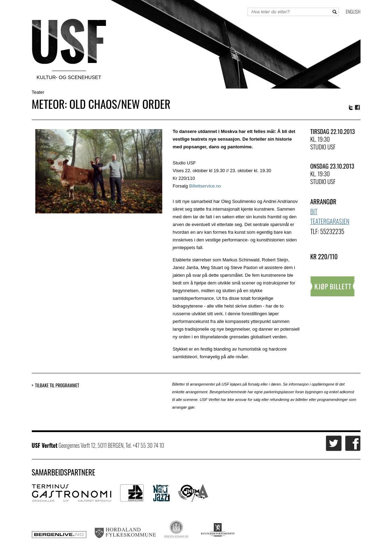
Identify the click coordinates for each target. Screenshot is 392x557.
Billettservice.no (205, 186)
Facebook (358, 108)
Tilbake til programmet (57, 385)
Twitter (351, 107)
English (353, 11)
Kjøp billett (333, 286)
